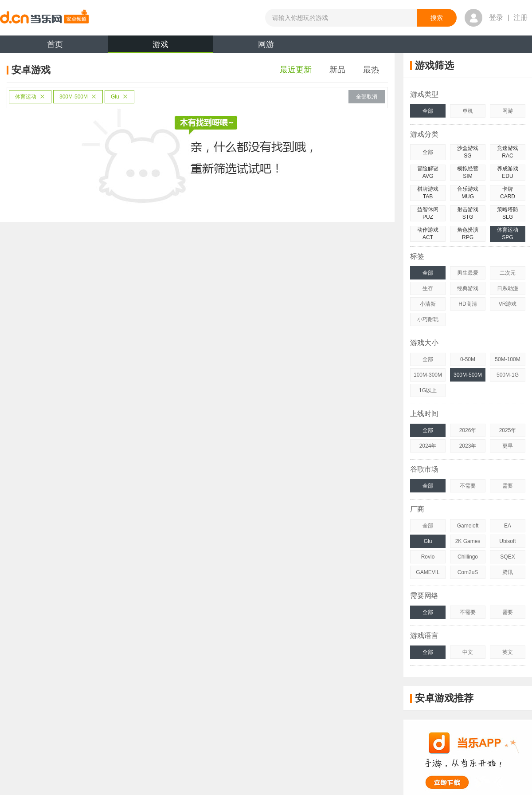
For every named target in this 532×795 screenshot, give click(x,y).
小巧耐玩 (428, 319)
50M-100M (507, 359)
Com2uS (468, 572)
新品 (337, 70)
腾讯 (508, 572)
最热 (371, 70)
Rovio (428, 557)
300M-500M (78, 97)
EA (508, 526)
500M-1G (508, 375)
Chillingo (468, 557)
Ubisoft (507, 541)
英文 (508, 652)
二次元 (508, 273)
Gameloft (468, 526)
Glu (119, 97)
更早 (508, 446)
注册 (520, 18)
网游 (266, 44)
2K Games (468, 541)
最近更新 (296, 70)
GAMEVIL (428, 572)
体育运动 (30, 97)
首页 (55, 44)
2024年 (428, 446)
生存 (428, 288)
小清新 (428, 304)
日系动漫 (508, 288)
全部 (428, 111)
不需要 (468, 486)
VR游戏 (508, 304)
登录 (496, 18)
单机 (468, 111)
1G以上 (428, 390)
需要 (508, 486)
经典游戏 (468, 288)
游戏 (160, 47)
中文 (468, 652)
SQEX (507, 557)
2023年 (468, 446)
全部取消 (367, 97)
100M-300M (428, 375)
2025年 (508, 430)
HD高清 (467, 304)
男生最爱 (468, 273)
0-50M (468, 359)
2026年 (468, 430)
